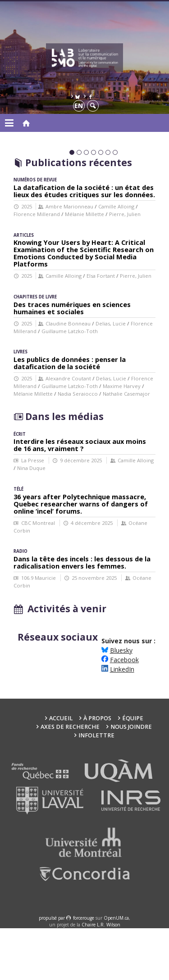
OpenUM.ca (116, 970)
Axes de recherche (70, 779)
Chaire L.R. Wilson (101, 976)
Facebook (124, 711)
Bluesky (121, 702)
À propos (97, 770)
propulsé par (53, 970)
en (79, 106)
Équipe (133, 770)
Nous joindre (131, 779)
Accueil (61, 770)
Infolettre (96, 787)
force (84, 970)
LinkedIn (122, 721)
